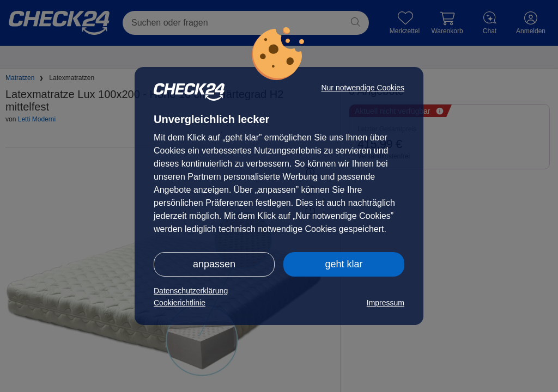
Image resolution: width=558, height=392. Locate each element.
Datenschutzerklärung (191, 291)
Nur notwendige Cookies (363, 88)
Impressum (386, 303)
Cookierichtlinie (180, 303)
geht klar (344, 264)
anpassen (214, 264)
